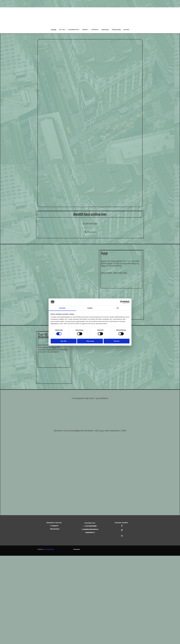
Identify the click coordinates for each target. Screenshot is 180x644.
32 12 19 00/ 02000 (91, 526)
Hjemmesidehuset (49, 549)
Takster (85, 30)
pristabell (55, 352)
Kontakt (126, 30)
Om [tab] (118, 308)
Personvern (77, 549)
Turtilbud (94, 30)
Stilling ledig (116, 30)
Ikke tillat (63, 341)
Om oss (62, 30)
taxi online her (91, 214)
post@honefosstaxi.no (91, 529)
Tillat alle (117, 341)
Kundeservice (73, 30)
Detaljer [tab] (90, 308)
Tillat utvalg (90, 341)
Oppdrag (105, 30)
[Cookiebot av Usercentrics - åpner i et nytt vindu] (121, 302)
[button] (90, 224)
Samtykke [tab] (62, 308)
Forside (54, 30)
